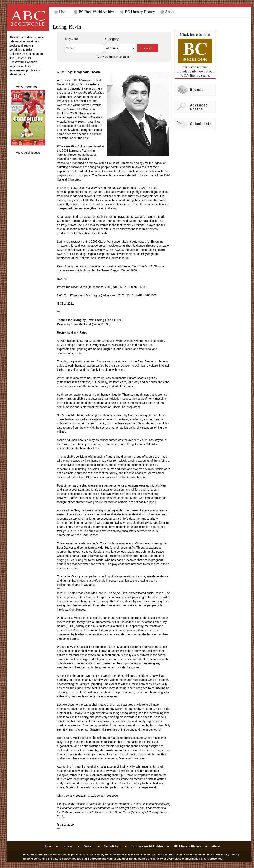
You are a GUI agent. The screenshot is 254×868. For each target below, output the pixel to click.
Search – (92, 846)
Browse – (71, 846)
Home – (51, 846)
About (167, 12)
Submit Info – (115, 846)
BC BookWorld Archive (94, 12)
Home (61, 12)
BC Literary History (137, 12)
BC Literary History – (190, 846)
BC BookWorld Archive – (150, 846)
